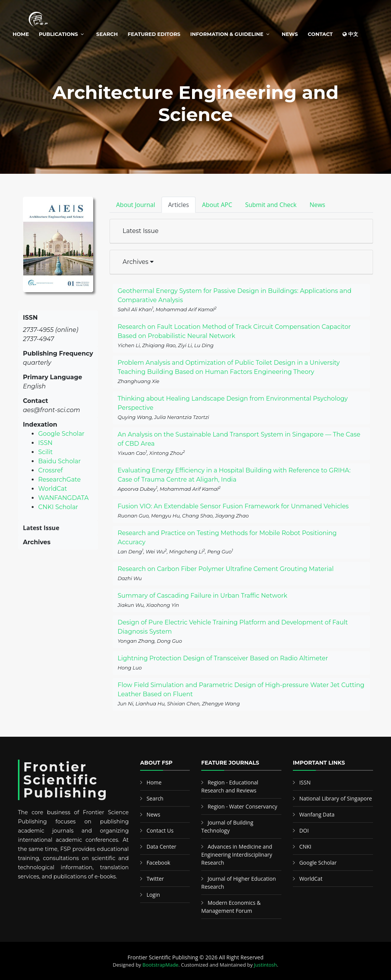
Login (153, 895)
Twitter (155, 879)
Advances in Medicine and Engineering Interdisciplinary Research (237, 855)
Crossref (51, 470)
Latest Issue (141, 231)
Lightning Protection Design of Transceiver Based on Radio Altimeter (223, 658)
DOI (304, 830)
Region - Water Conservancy (243, 806)
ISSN (45, 443)
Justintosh (265, 965)
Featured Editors (154, 34)
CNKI (305, 847)
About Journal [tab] (136, 205)
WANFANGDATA (63, 498)
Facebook (158, 863)
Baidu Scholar (59, 461)
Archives (138, 262)
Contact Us (160, 830)
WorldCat (53, 489)
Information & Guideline (227, 34)
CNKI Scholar (58, 507)
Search (107, 34)
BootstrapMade (160, 965)
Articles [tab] (179, 205)
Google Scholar (61, 434)
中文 (350, 34)
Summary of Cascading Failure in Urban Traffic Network (202, 596)
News (290, 34)
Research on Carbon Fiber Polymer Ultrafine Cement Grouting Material (226, 569)
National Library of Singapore (336, 798)
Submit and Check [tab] (271, 205)
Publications (58, 34)
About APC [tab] (217, 205)
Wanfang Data (317, 814)
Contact (320, 34)
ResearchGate (59, 479)
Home (21, 34)
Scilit (45, 452)
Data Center (162, 847)
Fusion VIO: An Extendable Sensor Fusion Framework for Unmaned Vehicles (233, 506)
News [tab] (317, 205)
